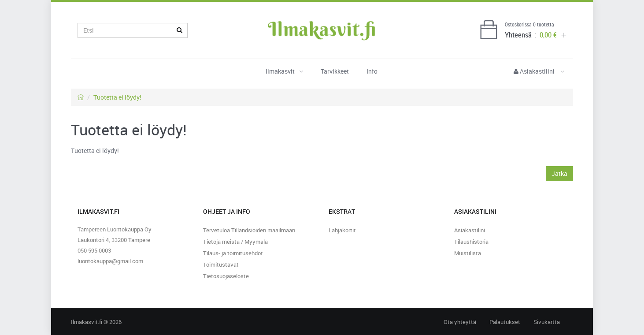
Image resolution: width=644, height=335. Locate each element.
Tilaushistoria (471, 242)
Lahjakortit (342, 230)
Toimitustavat (221, 264)
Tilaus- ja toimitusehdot (233, 253)
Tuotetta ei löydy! (117, 97)
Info (372, 71)
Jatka (559, 173)
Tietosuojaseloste (226, 276)
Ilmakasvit (284, 71)
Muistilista (468, 253)
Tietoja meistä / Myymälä (235, 242)
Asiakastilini (539, 71)
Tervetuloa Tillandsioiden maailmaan (249, 230)
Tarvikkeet (335, 71)
